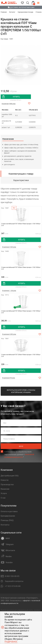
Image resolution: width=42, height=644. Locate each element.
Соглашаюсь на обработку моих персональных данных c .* (19, 454)
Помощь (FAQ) (7, 520)
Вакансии (5, 489)
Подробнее (11, 642)
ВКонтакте (10, 550)
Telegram (10, 544)
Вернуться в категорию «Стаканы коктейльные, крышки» (21, 391)
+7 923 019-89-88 (13, 586)
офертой (26, 600)
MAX (8, 538)
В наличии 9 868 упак (9, 104)
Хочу (21, 446)
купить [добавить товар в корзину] (16, 97)
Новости (5, 480)
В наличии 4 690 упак (9, 334)
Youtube (9, 562)
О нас (3, 498)
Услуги (4, 493)
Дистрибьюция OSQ (10, 476)
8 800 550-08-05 (12, 576)
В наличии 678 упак (9, 378)
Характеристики (21, 180)
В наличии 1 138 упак (9, 291)
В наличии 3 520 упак (9, 247)
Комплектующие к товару (21, 174)
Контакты (5, 525)
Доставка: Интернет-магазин (21, 7)
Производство (7, 484)
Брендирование (8, 516)
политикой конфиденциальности (19, 456)
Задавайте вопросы (14, 581)
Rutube (9, 556)
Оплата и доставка (9, 511)
